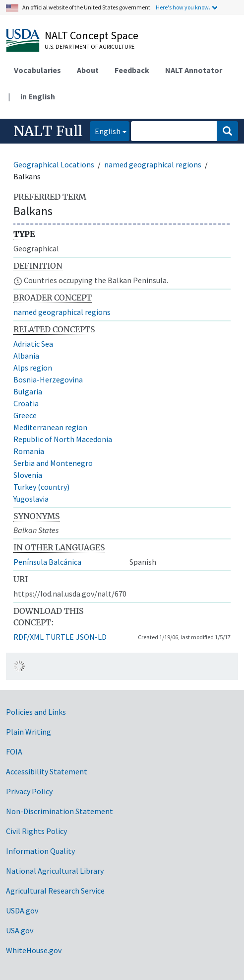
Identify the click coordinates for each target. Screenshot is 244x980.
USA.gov (20, 930)
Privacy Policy (29, 791)
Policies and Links (36, 712)
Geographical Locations (54, 164)
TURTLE (60, 637)
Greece (25, 415)
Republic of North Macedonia (63, 439)
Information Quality (40, 851)
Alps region (33, 368)
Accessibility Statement (47, 771)
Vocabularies (37, 70)
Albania (26, 356)
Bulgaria (28, 391)
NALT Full (48, 131)
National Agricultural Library (55, 871)
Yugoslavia (31, 499)
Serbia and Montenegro (53, 463)
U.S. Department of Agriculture (90, 46)
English (105, 130)
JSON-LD (91, 637)
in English (38, 96)
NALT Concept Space (91, 35)
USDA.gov (22, 910)
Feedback (132, 70)
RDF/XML (29, 637)
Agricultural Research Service (55, 891)
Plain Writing (29, 732)
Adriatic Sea (33, 344)
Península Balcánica (47, 562)
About (88, 70)
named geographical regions (153, 164)
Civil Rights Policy (36, 831)
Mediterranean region (50, 427)
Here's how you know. (183, 7)
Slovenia (28, 475)
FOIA (14, 752)
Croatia (26, 403)
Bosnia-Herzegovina (48, 379)
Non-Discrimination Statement (60, 811)
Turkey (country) (41, 487)
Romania (29, 451)
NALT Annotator (194, 70)
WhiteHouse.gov (34, 950)
